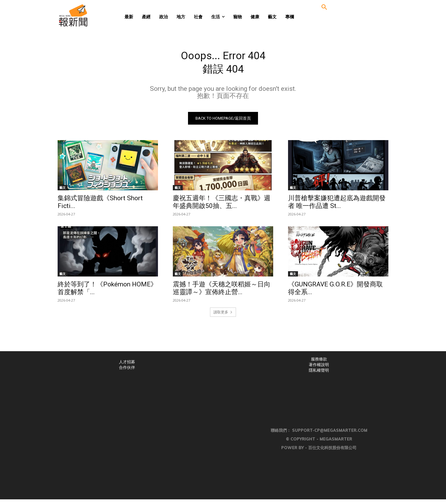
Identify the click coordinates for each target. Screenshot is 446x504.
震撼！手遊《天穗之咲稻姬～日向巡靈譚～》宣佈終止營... (222, 293)
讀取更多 (223, 317)
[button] (324, 7)
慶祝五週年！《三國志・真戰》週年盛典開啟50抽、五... (222, 207)
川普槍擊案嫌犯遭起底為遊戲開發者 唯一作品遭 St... (337, 207)
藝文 (63, 192)
